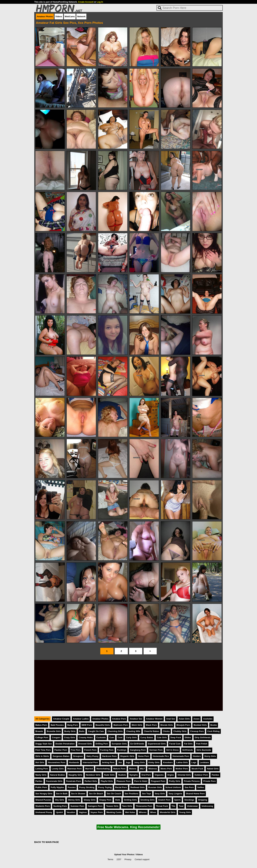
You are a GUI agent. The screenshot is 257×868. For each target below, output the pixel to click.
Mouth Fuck (197, 769)
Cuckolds (101, 737)
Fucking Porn (107, 750)
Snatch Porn (164, 800)
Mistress (153, 769)
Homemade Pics (161, 756)
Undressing (207, 806)
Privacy (128, 859)
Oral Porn (146, 775)
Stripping (203, 800)
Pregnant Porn (158, 781)
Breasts (39, 731)
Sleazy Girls (90, 800)
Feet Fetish (202, 744)
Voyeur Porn (97, 812)
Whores (143, 812)
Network (81, 16)
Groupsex (78, 756)
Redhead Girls (138, 787)
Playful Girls (107, 781)
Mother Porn (182, 769)
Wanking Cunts (114, 812)
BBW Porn (87, 725)
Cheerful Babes (152, 731)
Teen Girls (127, 806)
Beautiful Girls (103, 725)
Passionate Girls (54, 781)
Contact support (142, 859)
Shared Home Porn (195, 794)
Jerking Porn (108, 762)
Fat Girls (188, 744)
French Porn (90, 750)
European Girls (119, 744)
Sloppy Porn (105, 800)
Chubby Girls (180, 731)
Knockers (168, 762)
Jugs (128, 762)
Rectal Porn (121, 787)
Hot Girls (40, 762)
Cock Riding (213, 731)
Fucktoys (122, 750)
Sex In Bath (62, 794)
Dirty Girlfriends (203, 737)
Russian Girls (155, 787)
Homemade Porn (181, 756)
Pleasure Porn (124, 781)
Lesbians (204, 762)
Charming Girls (115, 731)
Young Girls (185, 812)
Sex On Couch (114, 794)
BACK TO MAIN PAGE (47, 842)
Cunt (120, 737)
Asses (197, 719)
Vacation (71, 812)
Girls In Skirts (42, 756)
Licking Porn (42, 769)
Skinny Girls (74, 800)
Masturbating (103, 769)
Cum (112, 737)
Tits (173, 806)
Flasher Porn (61, 750)
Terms (110, 859)
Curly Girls (131, 737)
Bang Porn (73, 725)
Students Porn (43, 806)
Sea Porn (189, 787)
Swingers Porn (95, 806)
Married (89, 769)
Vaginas (83, 812)
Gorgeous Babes (61, 756)
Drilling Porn (102, 744)
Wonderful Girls (168, 812)
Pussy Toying (105, 787)
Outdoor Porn (201, 775)
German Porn (156, 750)
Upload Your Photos (124, 854)
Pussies (72, 787)
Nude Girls (109, 775)
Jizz (120, 762)
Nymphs (134, 775)
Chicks (166, 731)
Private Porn (209, 781)
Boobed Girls (200, 725)
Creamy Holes (86, 737)
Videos (59, 16)
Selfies (201, 787)
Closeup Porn (197, 731)
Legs (194, 762)
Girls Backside (204, 750)
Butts (82, 731)
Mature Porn (119, 769)
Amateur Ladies (81, 719)
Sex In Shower (78, 794)
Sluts (118, 800)
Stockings (189, 800)
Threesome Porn (144, 806)
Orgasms (159, 775)
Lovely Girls (58, 769)
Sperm (178, 800)
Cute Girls (162, 737)
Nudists (122, 775)
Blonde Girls (167, 725)
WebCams (70, 16)
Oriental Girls (184, 775)
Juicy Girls (139, 762)
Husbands (74, 762)
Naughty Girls (75, 775)
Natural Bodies (58, 775)
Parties (39, 781)
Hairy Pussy (92, 756)
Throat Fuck (162, 806)
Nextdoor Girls (93, 775)
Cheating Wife (133, 731)
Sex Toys (146, 794)
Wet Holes (130, 812)
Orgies (171, 775)
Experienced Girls (157, 744)
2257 (119, 859)
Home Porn (144, 756)
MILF (142, 769)
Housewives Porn (57, 762)
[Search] (190, 8)
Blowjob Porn (183, 725)
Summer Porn (77, 806)
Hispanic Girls (127, 756)
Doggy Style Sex (44, 744)
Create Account (86, 2)
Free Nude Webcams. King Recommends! (128, 827)
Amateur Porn (119, 719)
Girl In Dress (172, 750)
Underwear (192, 806)
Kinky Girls (154, 762)
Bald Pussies (57, 725)
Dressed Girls (85, 744)
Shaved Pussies (43, 800)
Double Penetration (65, 744)
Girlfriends (188, 750)
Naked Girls (213, 769)
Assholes (208, 719)
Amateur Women (154, 719)
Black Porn (151, 725)
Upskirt (59, 812)
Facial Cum (175, 744)
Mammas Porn (74, 769)
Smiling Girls (130, 800)
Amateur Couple (61, 719)
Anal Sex (171, 719)
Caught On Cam (96, 731)
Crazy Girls (70, 737)
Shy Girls (59, 800)
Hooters (197, 756)
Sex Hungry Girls (44, 794)
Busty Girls (70, 731)
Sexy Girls (160, 794)
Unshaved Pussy (44, 812)
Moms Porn (166, 769)
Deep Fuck (176, 737)
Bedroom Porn (121, 725)
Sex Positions (132, 794)
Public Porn (41, 787)
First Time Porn (43, 750)
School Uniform (173, 787)
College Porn (42, 737)
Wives (153, 812)
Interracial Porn (90, 762)
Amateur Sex (136, 719)
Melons (133, 769)
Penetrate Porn (74, 781)
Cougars (56, 737)
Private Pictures (192, 781)
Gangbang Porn (138, 750)
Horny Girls (210, 756)
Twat (181, 806)
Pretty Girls (175, 781)
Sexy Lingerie (175, 794)
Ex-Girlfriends (137, 744)
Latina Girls (182, 762)
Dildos (188, 737)
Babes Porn (41, 725)
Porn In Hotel (141, 781)
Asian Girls (184, 719)
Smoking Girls (148, 800)
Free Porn (76, 750)
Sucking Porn (60, 806)
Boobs (214, 725)
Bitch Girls (137, 725)
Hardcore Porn (109, 756)
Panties (215, 775)
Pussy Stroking (87, 787)
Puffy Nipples (57, 787)
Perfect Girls (91, 781)
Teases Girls (112, 806)
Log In (100, 2)
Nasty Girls (41, 775)
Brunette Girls (54, 731)
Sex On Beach (96, 794)
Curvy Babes (147, 737)
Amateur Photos (45, 16)
